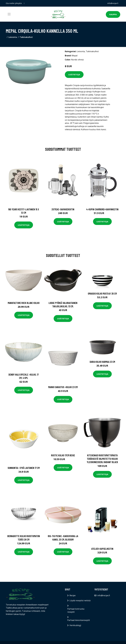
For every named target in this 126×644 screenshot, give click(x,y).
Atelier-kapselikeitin (102, 549)
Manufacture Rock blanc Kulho (24, 303)
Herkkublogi (75, 625)
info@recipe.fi (113, 3)
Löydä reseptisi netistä (80, 600)
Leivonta (13, 37)
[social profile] (24, 3)
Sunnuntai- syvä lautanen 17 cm (24, 468)
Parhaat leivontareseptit (79, 620)
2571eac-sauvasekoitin (63, 209)
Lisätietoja (74, 74)
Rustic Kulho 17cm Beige (63, 455)
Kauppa (113, 14)
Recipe (73, 595)
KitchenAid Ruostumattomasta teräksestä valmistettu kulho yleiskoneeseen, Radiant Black (102, 459)
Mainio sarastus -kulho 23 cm (63, 387)
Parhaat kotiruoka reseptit (76, 610)
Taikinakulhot (26, 37)
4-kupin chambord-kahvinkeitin (102, 209)
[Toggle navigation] (9, 14)
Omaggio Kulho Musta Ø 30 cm (102, 293)
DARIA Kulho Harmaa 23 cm (102, 362)
